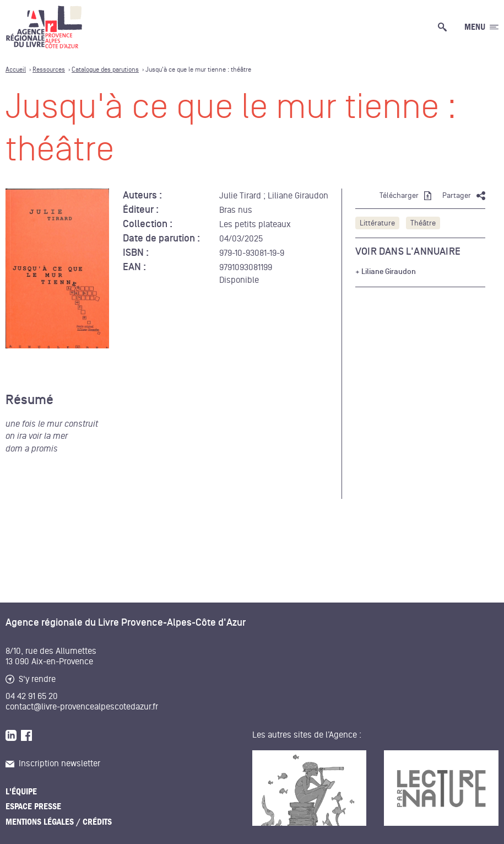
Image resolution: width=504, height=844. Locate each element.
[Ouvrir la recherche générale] (445, 27)
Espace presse (33, 807)
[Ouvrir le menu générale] (481, 27)
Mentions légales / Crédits (59, 822)
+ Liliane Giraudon (386, 272)
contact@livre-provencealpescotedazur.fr (82, 707)
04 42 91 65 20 (32, 696)
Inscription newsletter (53, 764)
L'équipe (21, 792)
